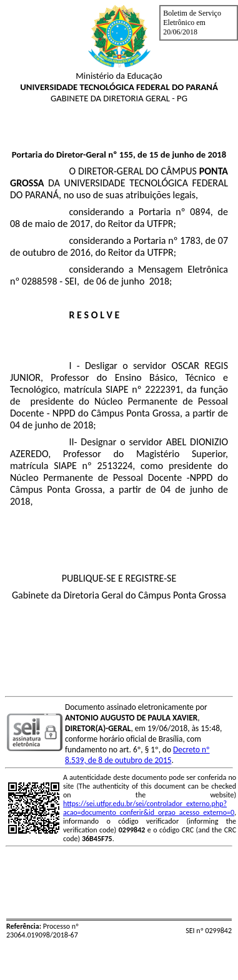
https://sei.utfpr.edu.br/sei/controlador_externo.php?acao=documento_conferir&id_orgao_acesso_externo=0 (149, 808)
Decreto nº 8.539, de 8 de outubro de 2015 (137, 755)
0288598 (40, 281)
